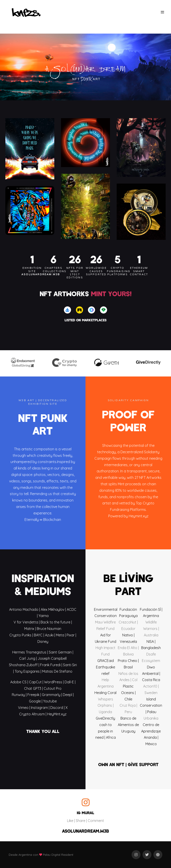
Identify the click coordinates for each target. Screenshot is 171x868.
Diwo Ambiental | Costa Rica (151, 674)
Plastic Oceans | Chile (128, 693)
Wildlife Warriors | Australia (151, 629)
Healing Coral (105, 693)
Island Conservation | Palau (151, 706)
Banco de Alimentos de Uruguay (128, 725)
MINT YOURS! (111, 293)
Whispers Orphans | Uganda (106, 706)
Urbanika (151, 718)
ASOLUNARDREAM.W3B (85, 831)
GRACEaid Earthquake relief (106, 667)
